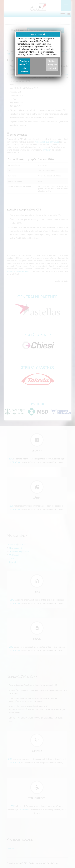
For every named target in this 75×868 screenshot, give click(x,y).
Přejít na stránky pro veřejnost (52, 64)
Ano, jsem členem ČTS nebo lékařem (24, 66)
